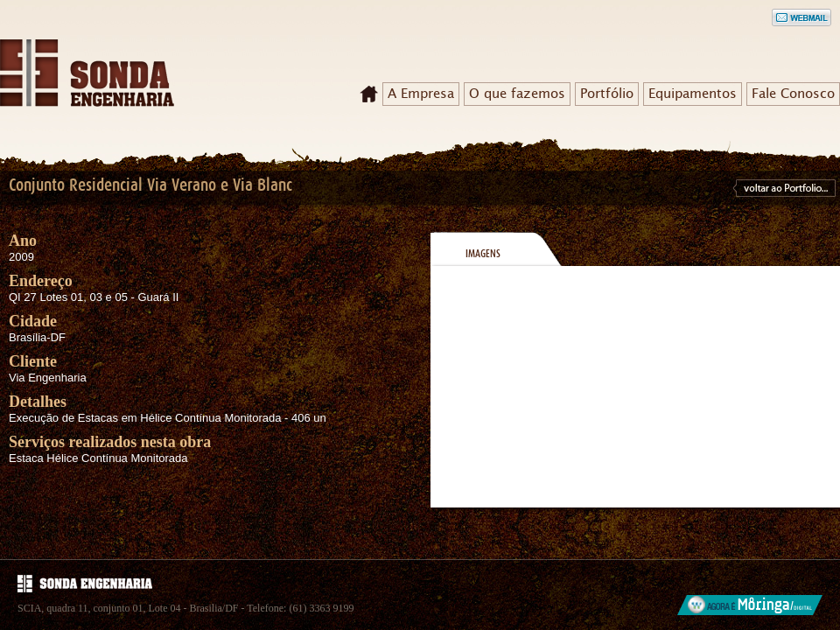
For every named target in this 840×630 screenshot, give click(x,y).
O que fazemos (517, 94)
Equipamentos (693, 94)
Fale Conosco (793, 94)
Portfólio (607, 94)
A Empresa (421, 94)
